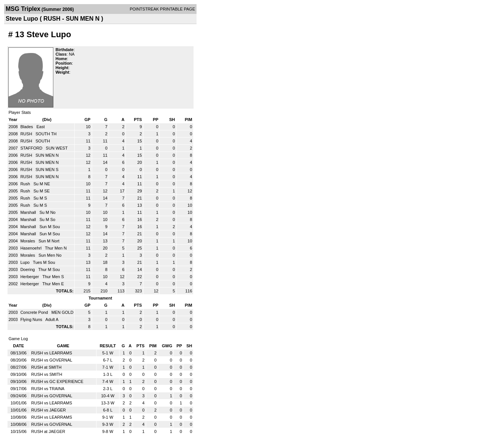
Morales (28, 241)
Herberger (30, 277)
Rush (26, 184)
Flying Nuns (32, 319)
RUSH (27, 134)
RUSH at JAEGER (48, 431)
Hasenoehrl (31, 248)
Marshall (29, 212)
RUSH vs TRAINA (48, 389)
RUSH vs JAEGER (48, 410)
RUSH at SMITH (46, 367)
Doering (28, 269)
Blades (27, 127)
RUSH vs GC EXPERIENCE (57, 381)
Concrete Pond (35, 312)
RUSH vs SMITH (47, 374)
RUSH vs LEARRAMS (52, 353)
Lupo (26, 262)
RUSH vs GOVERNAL (52, 360)
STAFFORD (32, 148)
